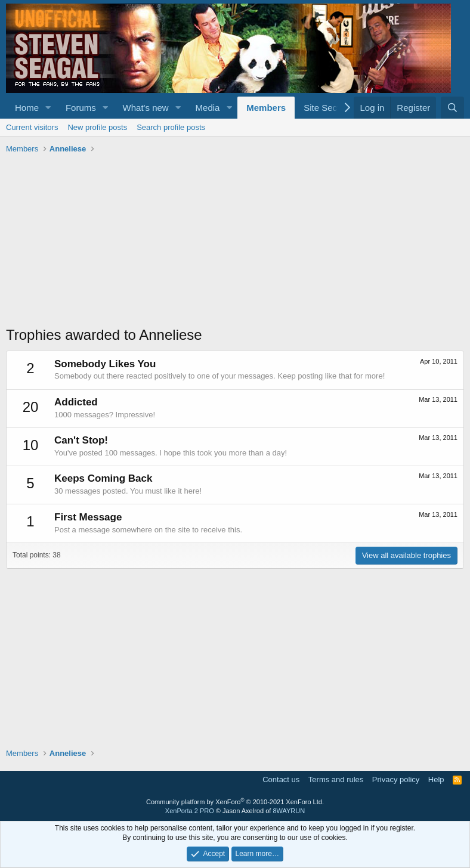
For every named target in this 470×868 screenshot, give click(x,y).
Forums (81, 108)
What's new (146, 108)
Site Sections (330, 108)
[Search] (452, 108)
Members (266, 108)
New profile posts (97, 127)
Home (27, 108)
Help (436, 779)
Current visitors (32, 127)
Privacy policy (396, 779)
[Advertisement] (235, 241)
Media (208, 108)
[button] (48, 108)
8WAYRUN (289, 811)
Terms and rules (336, 779)
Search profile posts (171, 127)
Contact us (281, 779)
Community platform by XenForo (235, 802)
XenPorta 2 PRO (190, 811)
